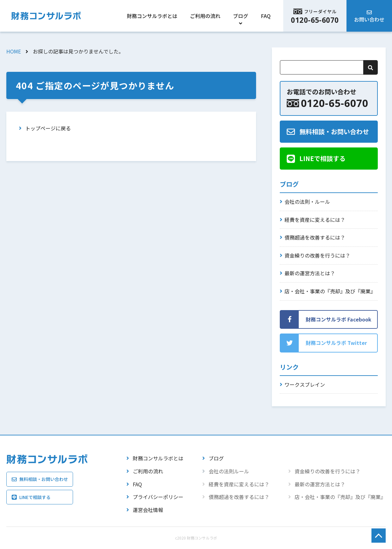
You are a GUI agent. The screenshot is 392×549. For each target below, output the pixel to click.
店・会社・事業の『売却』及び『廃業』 (330, 291)
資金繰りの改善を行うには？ (317, 255)
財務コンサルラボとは (152, 16)
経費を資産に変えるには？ (315, 220)
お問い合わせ (369, 19)
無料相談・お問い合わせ (334, 131)
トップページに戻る (48, 128)
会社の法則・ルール (307, 202)
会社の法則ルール (229, 471)
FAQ (266, 16)
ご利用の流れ (205, 16)
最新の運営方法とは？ (310, 273)
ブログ (241, 16)
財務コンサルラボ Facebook (339, 319)
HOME (14, 51)
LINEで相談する (322, 158)
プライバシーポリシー (158, 497)
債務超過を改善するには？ (315, 237)
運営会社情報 (148, 510)
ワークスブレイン (305, 384)
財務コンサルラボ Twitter (336, 343)
